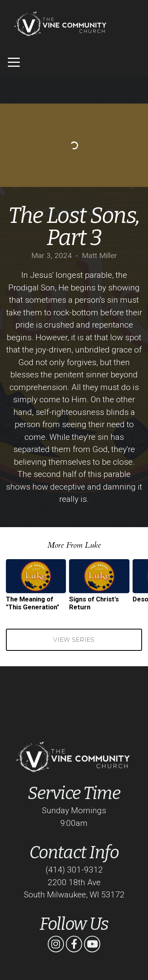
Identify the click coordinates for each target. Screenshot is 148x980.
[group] (36, 588)
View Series (74, 640)
